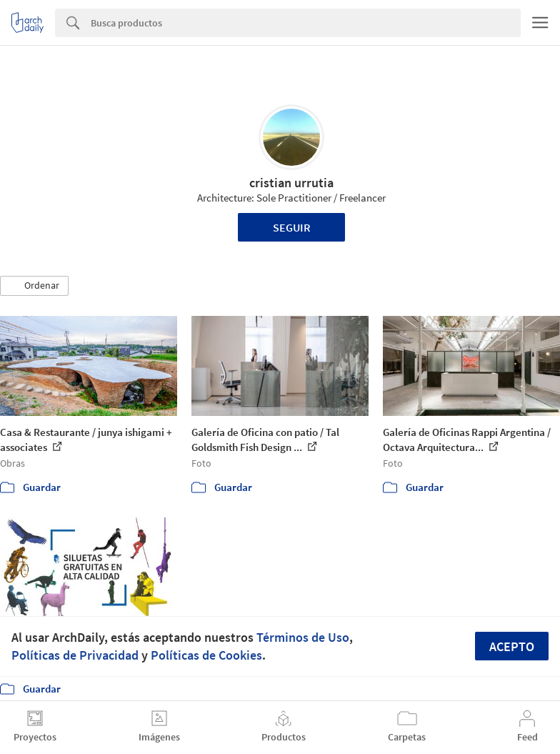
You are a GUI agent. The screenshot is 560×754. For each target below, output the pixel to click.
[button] (34, 286)
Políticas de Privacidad (75, 655)
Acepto (512, 646)
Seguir (292, 227)
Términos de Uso (303, 637)
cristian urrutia (291, 183)
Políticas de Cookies (206, 655)
